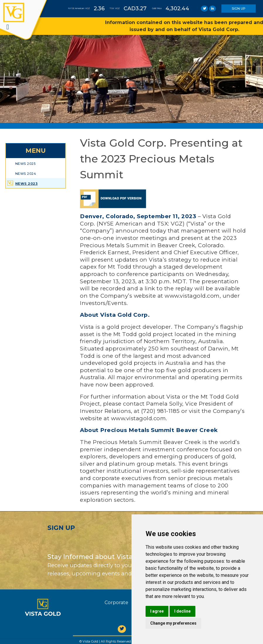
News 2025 (25, 164)
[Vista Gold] (43, 607)
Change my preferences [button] (173, 623)
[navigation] (8, 27)
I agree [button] (157, 611)
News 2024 (26, 174)
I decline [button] (182, 611)
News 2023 (27, 184)
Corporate (116, 603)
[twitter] (122, 629)
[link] (204, 9)
